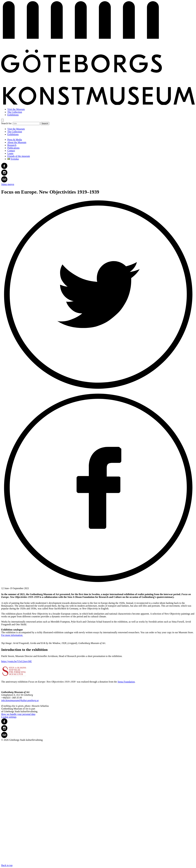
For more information (12, 635)
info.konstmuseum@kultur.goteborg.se (20, 700)
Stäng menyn (8, 184)
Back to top (98, 804)
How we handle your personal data (18, 714)
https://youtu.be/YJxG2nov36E (17, 661)
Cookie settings (9, 717)
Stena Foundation (126, 682)
